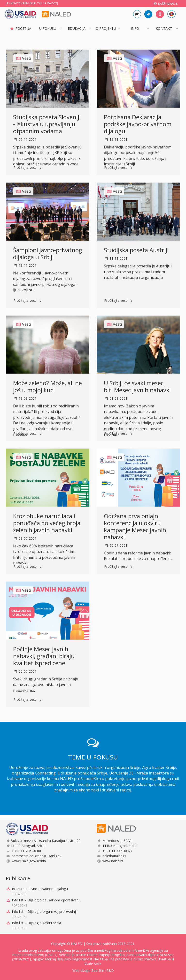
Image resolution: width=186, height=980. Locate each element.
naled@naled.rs (114, 856)
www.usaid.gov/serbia (29, 861)
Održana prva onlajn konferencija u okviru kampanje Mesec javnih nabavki (135, 526)
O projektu (106, 28)
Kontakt (164, 28)
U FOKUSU (48, 28)
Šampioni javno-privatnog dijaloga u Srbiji (48, 253)
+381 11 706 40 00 (26, 851)
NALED (77, 944)
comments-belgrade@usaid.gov (36, 856)
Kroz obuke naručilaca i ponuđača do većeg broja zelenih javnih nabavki (47, 523)
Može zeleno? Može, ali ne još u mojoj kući (47, 386)
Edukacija (77, 28)
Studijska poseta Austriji (136, 250)
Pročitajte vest (28, 168)
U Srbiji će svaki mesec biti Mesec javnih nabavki (137, 386)
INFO (135, 28)
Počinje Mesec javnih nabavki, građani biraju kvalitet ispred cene (44, 656)
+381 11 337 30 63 (117, 851)
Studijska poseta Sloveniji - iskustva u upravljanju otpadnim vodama (47, 124)
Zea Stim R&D (103, 970)
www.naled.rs (113, 861)
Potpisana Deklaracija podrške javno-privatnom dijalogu (138, 124)
